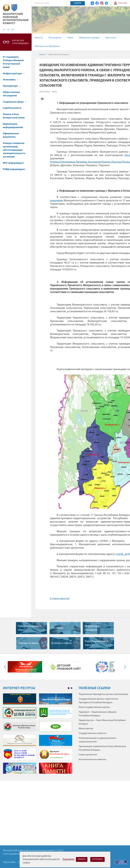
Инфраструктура (14, 74)
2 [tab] (71, 688)
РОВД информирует (14, 169)
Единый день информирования (13, 126)
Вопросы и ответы (61, 643)
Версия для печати (42, 99)
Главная (42, 55)
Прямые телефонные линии (30, 628)
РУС (4, 30)
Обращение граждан (89, 38)
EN (8, 30)
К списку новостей (60, 599)
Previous (6, 667)
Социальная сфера (15, 102)
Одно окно (111, 38)
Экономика (11, 80)
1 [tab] (69, 688)
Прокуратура (12, 86)
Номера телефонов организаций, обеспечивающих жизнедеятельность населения (14, 150)
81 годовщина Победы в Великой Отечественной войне (13, 62)
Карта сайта (123, 3)
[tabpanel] (38, 735)
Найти (78, 3)
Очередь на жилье (28, 643)
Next (124, 667)
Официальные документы (11, 135)
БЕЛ (13, 30)
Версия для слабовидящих (20, 42)
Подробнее (68, 859)
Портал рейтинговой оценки (96, 643)
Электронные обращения (47, 46)
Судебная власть (12, 108)
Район (70, 38)
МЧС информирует (13, 163)
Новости (39, 38)
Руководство (55, 38)
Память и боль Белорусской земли (14, 116)
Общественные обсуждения (11, 94)
